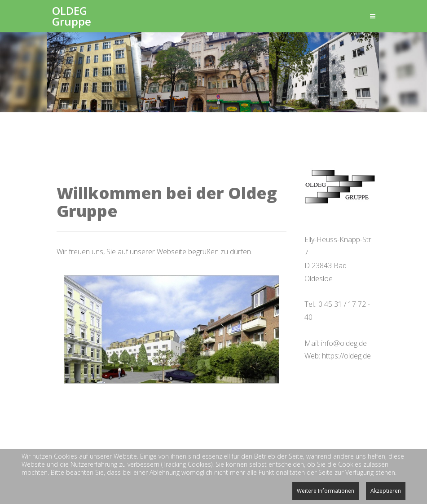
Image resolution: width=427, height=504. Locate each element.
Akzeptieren (386, 491)
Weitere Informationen (326, 491)
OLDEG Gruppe (72, 16)
